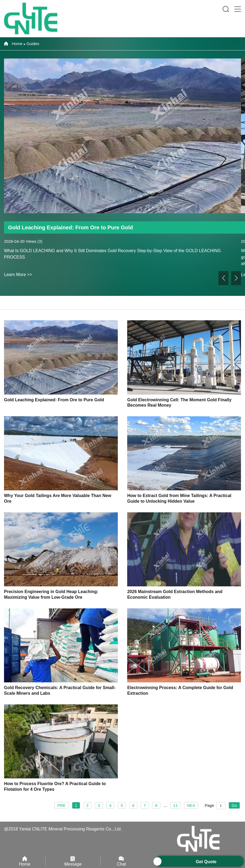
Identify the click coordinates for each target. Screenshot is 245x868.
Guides (33, 44)
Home (13, 44)
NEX (191, 805)
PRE (61, 805)
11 (176, 805)
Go (234, 805)
